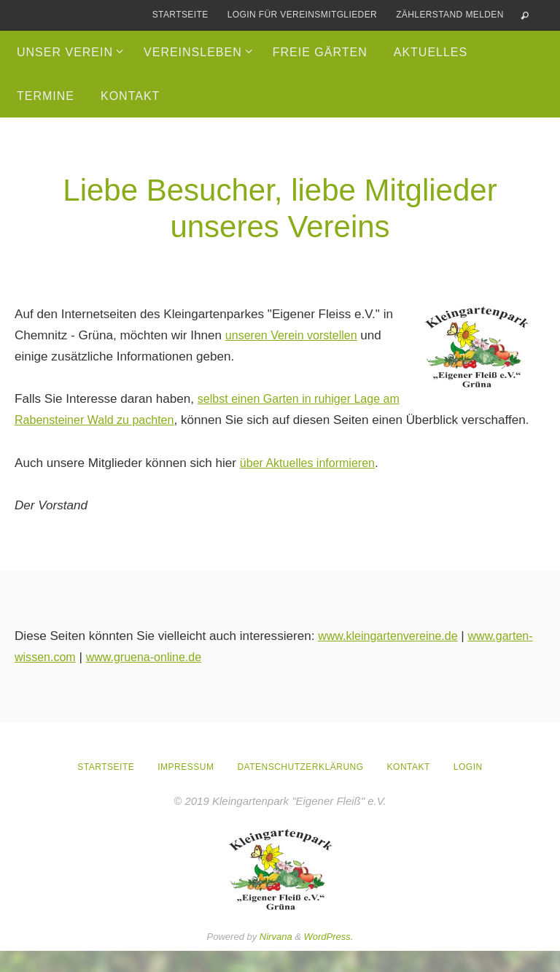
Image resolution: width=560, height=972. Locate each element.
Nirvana (276, 958)
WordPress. (329, 958)
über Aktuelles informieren (312, 484)
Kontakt (409, 788)
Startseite (180, 15)
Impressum (186, 788)
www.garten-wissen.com (82, 678)
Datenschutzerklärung (300, 788)
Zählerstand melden (450, 15)
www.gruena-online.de (221, 678)
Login (468, 788)
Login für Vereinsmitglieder (303, 15)
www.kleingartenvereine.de (392, 657)
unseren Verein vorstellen (296, 335)
